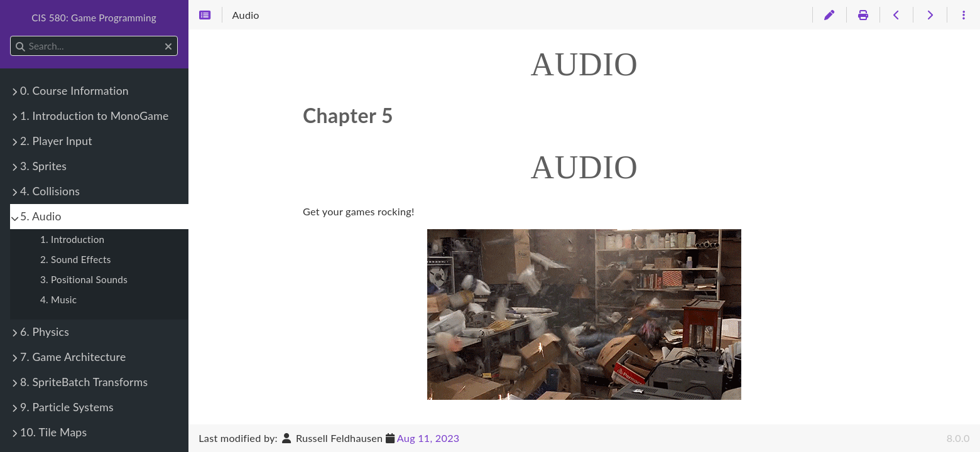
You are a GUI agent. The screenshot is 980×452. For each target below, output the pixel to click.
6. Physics (45, 332)
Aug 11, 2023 (428, 438)
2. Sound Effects (76, 259)
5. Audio (41, 216)
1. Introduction (72, 239)
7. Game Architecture (73, 357)
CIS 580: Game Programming (94, 18)
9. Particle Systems (67, 407)
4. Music (58, 299)
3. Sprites (43, 166)
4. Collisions (50, 191)
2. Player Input (56, 141)
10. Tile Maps (53, 432)
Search (11, 36)
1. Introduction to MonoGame (94, 116)
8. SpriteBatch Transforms (84, 382)
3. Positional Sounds (84, 279)
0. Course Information (74, 91)
